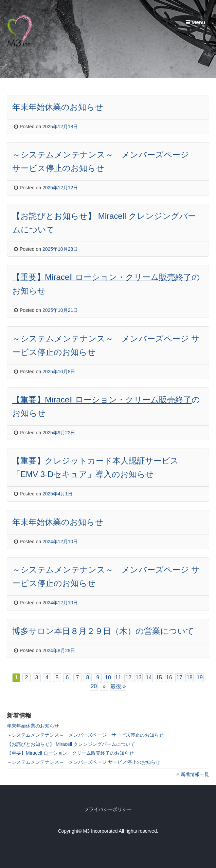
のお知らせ (70, 753)
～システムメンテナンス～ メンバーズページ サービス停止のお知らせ (85, 735)
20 (94, 686)
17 (179, 677)
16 (169, 677)
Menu (195, 22)
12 (128, 677)
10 (108, 677)
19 (200, 677)
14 (149, 677)
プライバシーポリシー (108, 809)
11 (118, 677)
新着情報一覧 (193, 774)
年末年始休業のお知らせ (33, 726)
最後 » (118, 686)
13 (139, 677)
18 (190, 677)
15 (159, 677)
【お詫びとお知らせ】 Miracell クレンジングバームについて (71, 744)
